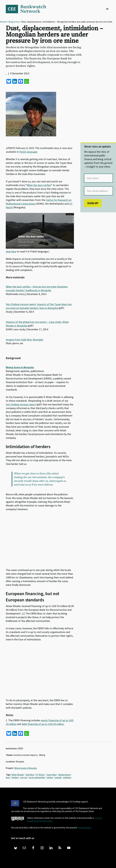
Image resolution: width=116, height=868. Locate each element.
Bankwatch (28, 9)
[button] (108, 9)
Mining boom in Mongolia (20, 367)
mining (50, 777)
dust (8, 777)
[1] (23, 613)
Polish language (28, 152)
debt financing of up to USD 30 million (43, 724)
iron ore (24, 777)
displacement (64, 775)
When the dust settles (39, 185)
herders (15, 777)
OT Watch (40, 775)
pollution (67, 777)
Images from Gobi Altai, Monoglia (24, 340)
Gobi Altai (30, 775)
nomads (58, 777)
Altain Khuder (18, 775)
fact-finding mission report (21, 404)
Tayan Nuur (51, 775)
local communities (37, 777)
